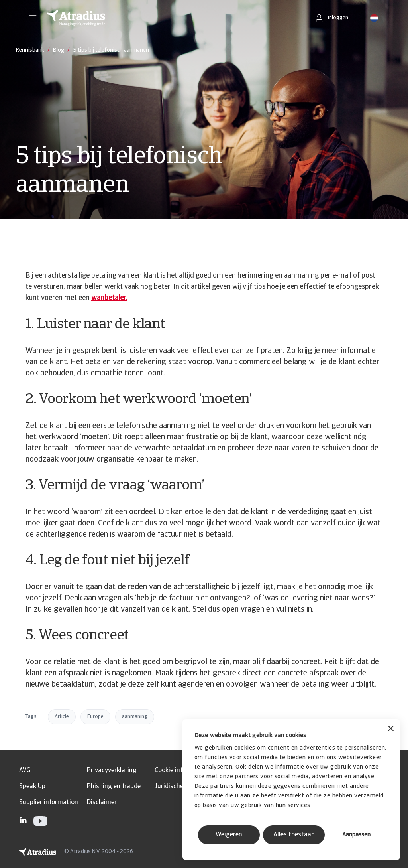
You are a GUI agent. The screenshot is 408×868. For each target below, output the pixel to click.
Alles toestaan (294, 835)
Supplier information (49, 803)
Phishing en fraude (114, 787)
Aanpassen (356, 835)
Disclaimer (102, 803)
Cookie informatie (180, 771)
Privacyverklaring (112, 771)
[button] (33, 18)
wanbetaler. (109, 298)
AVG (25, 771)
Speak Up (32, 787)
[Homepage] (172, 18)
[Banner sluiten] (391, 729)
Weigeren (229, 835)
